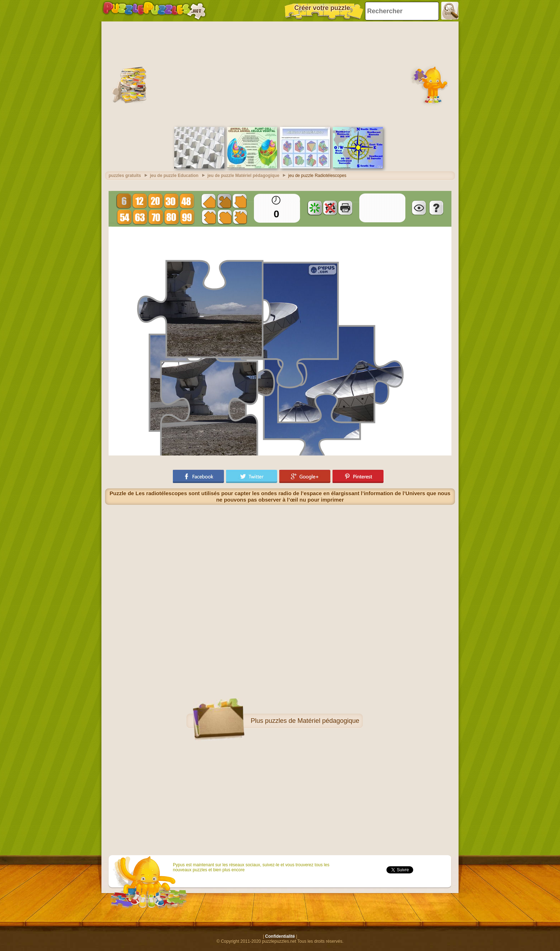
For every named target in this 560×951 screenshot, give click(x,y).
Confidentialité (280, 936)
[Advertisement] (280, 73)
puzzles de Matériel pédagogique (312, 721)
